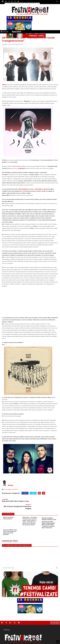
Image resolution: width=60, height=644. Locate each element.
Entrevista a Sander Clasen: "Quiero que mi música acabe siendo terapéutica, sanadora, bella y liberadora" (48, 519)
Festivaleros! (5, 643)
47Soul (4, 85)
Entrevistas (15, 489)
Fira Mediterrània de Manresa (19, 166)
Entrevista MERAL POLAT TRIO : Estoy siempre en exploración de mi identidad (10, 527)
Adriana (11, 485)
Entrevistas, (21, 44)
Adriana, (17, 44)
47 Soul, (13, 44)
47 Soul (5, 489)
